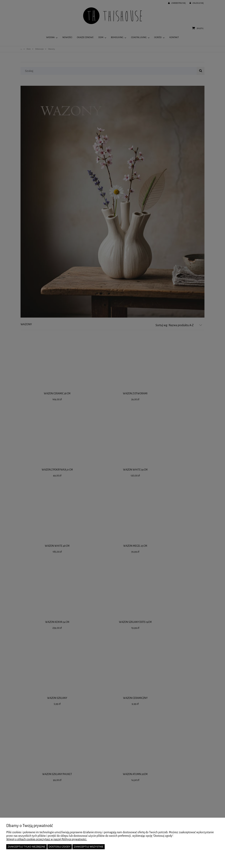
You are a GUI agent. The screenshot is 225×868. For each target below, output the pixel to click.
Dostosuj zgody (60, 847)
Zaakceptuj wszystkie (89, 847)
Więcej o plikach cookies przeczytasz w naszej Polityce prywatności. (47, 839)
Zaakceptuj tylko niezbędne (27, 847)
